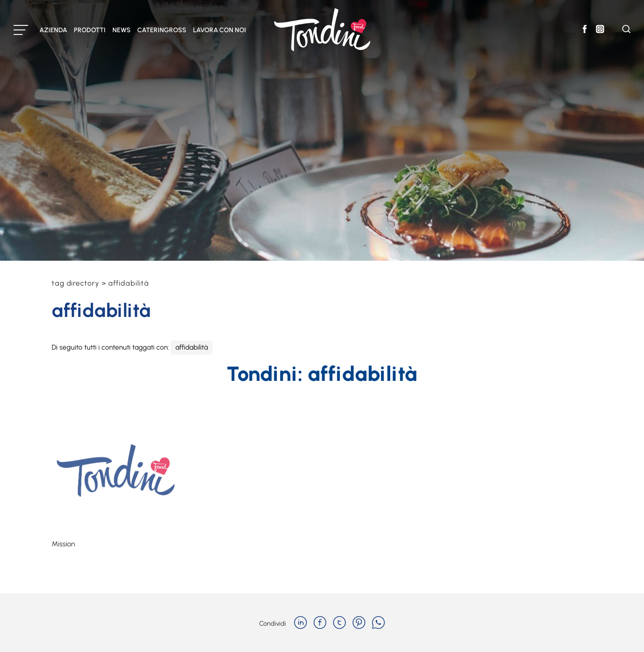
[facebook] (320, 623)
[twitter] (339, 623)
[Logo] (322, 30)
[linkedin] (300, 623)
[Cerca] (626, 31)
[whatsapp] (378, 623)
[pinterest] (359, 623)
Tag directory (75, 283)
